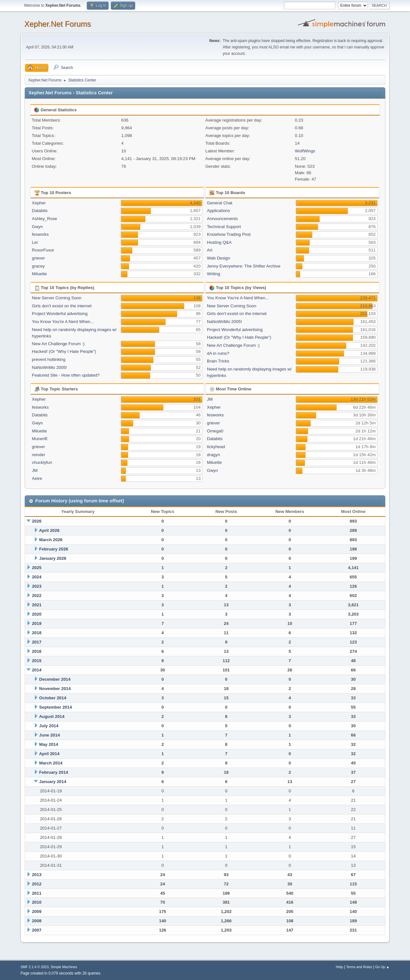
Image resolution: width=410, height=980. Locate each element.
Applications (218, 211)
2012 (37, 884)
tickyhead (216, 447)
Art (210, 250)
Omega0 (215, 431)
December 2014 (55, 679)
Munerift (40, 439)
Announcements (222, 219)
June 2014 (49, 735)
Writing (213, 274)
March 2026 (51, 540)
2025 (37, 568)
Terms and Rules (359, 967)
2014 (37, 670)
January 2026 (53, 558)
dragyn (213, 455)
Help (340, 967)
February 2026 (53, 549)
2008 (37, 921)
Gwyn (37, 227)
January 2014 (53, 782)
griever (39, 258)
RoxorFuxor (43, 250)
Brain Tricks (218, 361)
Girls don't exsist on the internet (62, 306)
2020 (37, 614)
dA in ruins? (218, 353)
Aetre (37, 478)
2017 (37, 642)
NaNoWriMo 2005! (49, 367)
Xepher (39, 203)
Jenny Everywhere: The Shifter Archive (244, 266)
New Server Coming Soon (57, 298)
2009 (37, 912)
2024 (37, 577)
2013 (37, 875)
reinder (39, 455)
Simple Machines (64, 967)
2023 (37, 586)
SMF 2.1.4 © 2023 (35, 967)
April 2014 (49, 754)
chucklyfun (42, 462)
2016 (37, 651)
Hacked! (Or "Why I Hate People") (64, 351)
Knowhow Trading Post (229, 234)
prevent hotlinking (49, 359)
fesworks (41, 234)
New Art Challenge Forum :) (58, 344)
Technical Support (224, 227)
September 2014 (55, 707)
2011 (37, 893)
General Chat (220, 203)
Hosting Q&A (219, 242)
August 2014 (52, 716)
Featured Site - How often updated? (66, 375)
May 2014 (49, 744)
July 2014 (49, 726)
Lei (35, 242)
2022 (37, 596)
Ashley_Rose (45, 219)
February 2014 (53, 772)
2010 (37, 902)
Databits (40, 211)
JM (35, 470)
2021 (37, 605)
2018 (37, 633)
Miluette (40, 274)
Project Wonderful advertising (60, 314)
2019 (37, 623)
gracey (38, 266)
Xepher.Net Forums (58, 24)
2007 (37, 930)
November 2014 (55, 689)
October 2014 (53, 698)
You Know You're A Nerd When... (63, 322)
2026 (37, 521)
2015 (37, 661)
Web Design (218, 258)
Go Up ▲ (382, 967)
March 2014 (51, 763)
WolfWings (305, 151)
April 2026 (49, 530)
